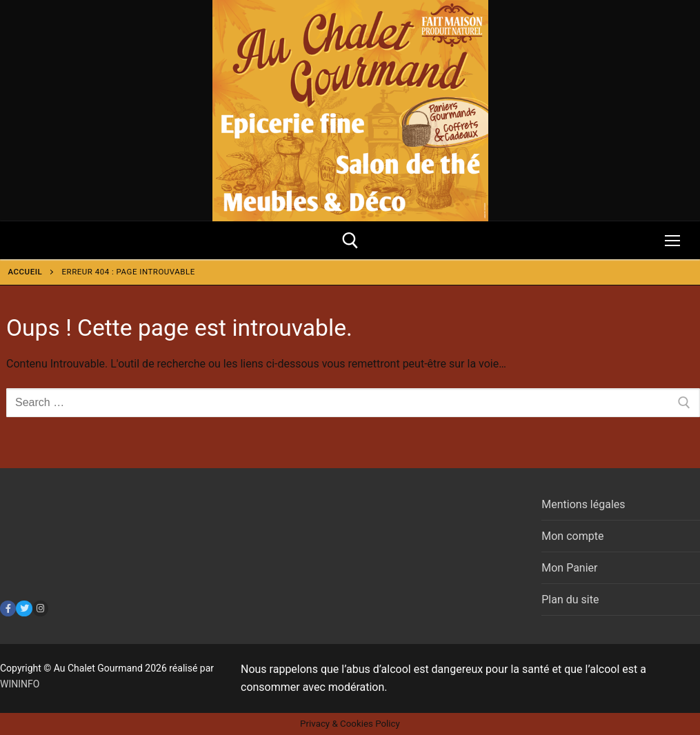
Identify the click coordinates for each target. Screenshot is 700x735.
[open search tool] (350, 241)
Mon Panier (569, 568)
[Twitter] (24, 608)
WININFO (20, 684)
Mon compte (572, 536)
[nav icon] (672, 241)
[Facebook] (8, 608)
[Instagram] (40, 608)
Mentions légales (583, 504)
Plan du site (570, 600)
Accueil (26, 272)
